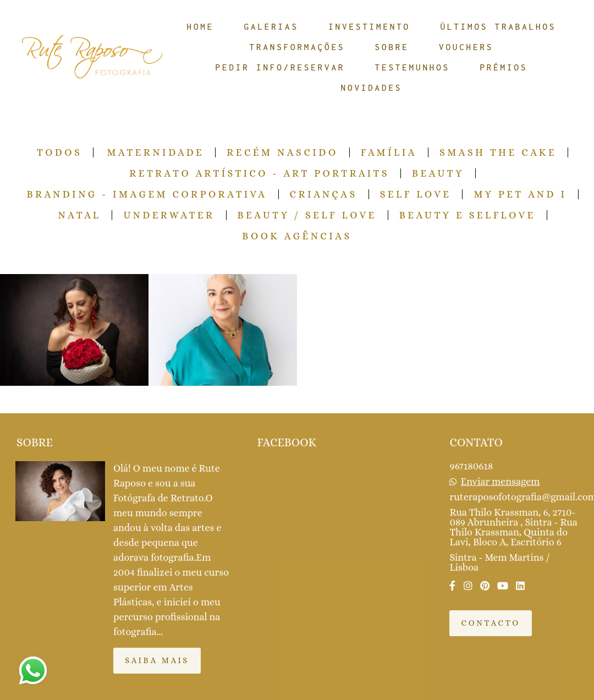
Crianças (324, 194)
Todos (59, 152)
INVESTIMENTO (369, 26)
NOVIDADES (372, 87)
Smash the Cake (498, 152)
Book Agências (297, 236)
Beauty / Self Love (307, 215)
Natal (79, 215)
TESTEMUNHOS (413, 67)
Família (389, 152)
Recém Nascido (282, 152)
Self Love (416, 194)
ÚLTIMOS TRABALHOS (498, 26)
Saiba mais (157, 660)
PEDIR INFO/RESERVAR (280, 67)
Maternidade (155, 152)
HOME (201, 26)
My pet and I (520, 194)
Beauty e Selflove (468, 215)
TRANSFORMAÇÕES (298, 47)
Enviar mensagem (501, 482)
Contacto (490, 623)
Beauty (438, 173)
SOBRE (392, 47)
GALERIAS (271, 26)
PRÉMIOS (504, 67)
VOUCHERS (466, 47)
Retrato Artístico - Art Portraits (259, 173)
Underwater (169, 215)
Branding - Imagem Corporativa (147, 194)
